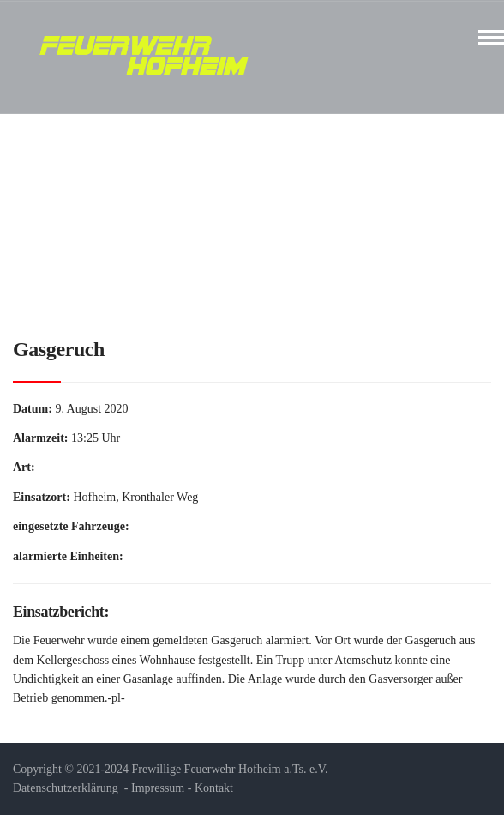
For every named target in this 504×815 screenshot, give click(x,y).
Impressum (158, 788)
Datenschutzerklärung (66, 788)
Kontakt (214, 788)
